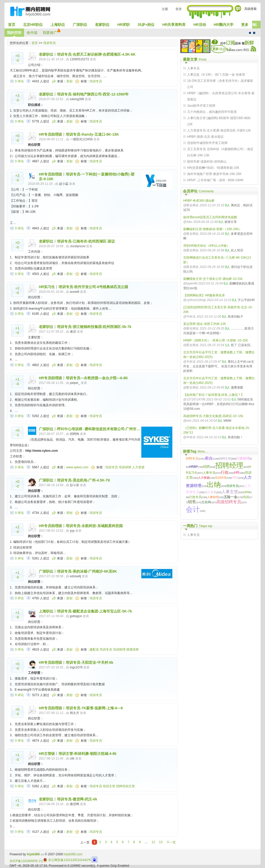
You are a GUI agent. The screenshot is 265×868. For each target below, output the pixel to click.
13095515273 (79, 59)
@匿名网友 (191, 205)
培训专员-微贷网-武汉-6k (77, 799)
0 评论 (19, 81)
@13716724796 (194, 399)
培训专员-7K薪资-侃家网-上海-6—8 (94, 708)
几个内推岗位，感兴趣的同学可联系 (212, 112)
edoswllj (75, 576)
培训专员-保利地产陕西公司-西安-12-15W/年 (93, 94)
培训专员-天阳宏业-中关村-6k (90, 662)
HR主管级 (47, 754)
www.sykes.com (77, 467)
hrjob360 (33, 854)
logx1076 (76, 667)
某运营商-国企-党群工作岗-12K (205, 324)
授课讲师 (132, 650)
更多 (245, 25)
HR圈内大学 (224, 25)
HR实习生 (47, 287)
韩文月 (75, 713)
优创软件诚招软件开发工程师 (207, 143)
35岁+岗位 (146, 25)
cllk (72, 758)
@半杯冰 (189, 317)
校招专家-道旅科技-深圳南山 (207, 162)
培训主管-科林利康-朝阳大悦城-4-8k (87, 754)
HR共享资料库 (174, 25)
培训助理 (119, 650)
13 (161, 842)
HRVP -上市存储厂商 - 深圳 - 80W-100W (215, 180)
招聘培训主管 (126, 786)
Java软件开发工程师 (201, 106)
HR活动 (200, 25)
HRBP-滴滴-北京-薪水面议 (205, 137)
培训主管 (109, 786)
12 (153, 842)
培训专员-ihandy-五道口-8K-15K (92, 134)
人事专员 (193, 68)
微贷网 (75, 804)
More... (203, 451)
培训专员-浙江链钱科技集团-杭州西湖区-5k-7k (94, 327)
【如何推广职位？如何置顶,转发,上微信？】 (214, 395)
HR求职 (123, 25)
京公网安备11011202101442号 (67, 860)
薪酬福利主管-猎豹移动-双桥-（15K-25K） (213, 229)
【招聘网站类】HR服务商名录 (204, 295)
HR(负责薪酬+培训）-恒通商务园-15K (213, 168)
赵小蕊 (64, 184)
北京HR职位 (33, 25)
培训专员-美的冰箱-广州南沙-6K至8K (87, 571)
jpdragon (76, 616)
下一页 (171, 842)
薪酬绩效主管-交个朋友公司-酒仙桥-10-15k (213, 279)
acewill (75, 292)
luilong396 (77, 99)
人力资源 (138, 467)
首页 (12, 25)
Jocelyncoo (78, 246)
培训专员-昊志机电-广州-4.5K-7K (84, 480)
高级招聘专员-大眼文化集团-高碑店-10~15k (213, 416)
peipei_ (75, 383)
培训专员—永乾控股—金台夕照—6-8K (97, 378)
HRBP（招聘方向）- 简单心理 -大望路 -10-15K (216, 340)
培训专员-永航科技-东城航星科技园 (94, 526)
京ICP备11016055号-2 (25, 861)
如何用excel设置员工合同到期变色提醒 (210, 217)
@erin (187, 421)
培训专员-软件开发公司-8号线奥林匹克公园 (93, 287)
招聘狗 (75, 434)
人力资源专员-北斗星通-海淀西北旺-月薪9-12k (219, 130)
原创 (69, 81)
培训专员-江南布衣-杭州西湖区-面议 (86, 241)
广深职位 (80, 25)
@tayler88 (190, 283)
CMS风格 (254, 33)
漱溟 (73, 332)
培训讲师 (125, 467)
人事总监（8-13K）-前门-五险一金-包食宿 (216, 75)
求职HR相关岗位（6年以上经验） (207, 246)
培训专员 (49, 43)
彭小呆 (75, 485)
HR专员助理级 (50, 134)
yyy (72, 531)
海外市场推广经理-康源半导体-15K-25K (214, 174)
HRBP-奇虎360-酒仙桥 (199, 201)
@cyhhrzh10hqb (195, 300)
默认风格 (250, 33)
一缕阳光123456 (81, 139)
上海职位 (58, 25)
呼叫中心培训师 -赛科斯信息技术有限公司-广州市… (98, 429)
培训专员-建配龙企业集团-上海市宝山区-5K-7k (94, 611)
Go (238, 8)
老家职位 (102, 25)
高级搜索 (251, 9)
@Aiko (188, 222)
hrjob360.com (73, 854)
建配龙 (94, 650)
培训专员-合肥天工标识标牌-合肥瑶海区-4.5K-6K (96, 54)
